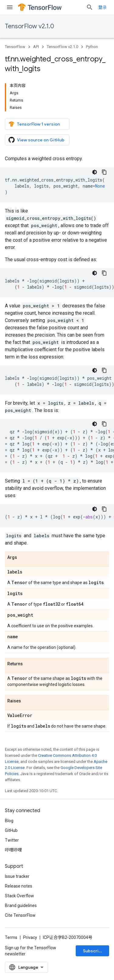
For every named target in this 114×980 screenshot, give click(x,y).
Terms (11, 937)
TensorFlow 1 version (34, 124)
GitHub (11, 830)
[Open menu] (10, 7)
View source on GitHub (36, 140)
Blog (9, 821)
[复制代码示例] (104, 172)
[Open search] (90, 7)
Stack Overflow (19, 896)
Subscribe (93, 951)
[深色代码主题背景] (95, 172)
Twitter (12, 840)
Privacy (30, 937)
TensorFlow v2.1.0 (29, 26)
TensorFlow (15, 47)
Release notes (19, 886)
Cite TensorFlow (20, 915)
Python (92, 47)
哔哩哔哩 (13, 850)
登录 (102, 7)
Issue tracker (17, 876)
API (36, 47)
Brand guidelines (21, 906)
